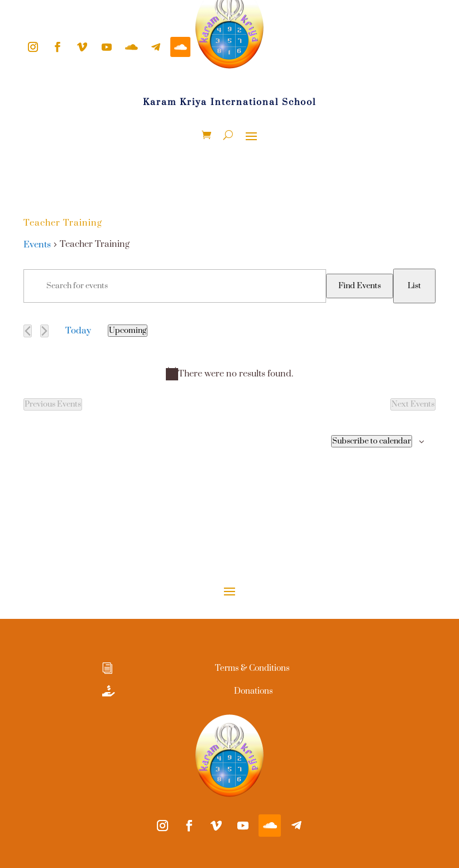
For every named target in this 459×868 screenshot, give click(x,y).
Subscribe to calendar (372, 441)
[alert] (230, 374)
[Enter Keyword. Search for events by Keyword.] (175, 286)
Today (78, 331)
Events (37, 245)
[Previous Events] (28, 331)
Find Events (360, 286)
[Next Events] (44, 331)
